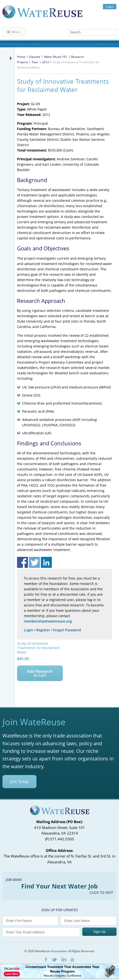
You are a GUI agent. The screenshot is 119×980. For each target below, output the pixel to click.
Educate (35, 57)
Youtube (72, 959)
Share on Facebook (23, 562)
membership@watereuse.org (48, 621)
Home (21, 57)
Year (35, 62)
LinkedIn (64, 959)
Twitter (54, 960)
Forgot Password (67, 630)
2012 (46, 62)
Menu (13, 32)
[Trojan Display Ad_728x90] (59, 977)
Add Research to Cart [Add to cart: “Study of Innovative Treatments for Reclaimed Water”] (40, 673)
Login (110, 6)
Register (43, 630)
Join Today (19, 782)
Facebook (46, 959)
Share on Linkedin (46, 562)
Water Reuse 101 (56, 57)
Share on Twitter (34, 562)
